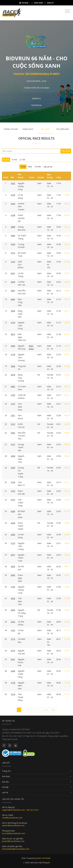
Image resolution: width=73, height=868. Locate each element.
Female (38, 167)
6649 (13, 282)
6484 (13, 236)
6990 (13, 575)
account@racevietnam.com (14, 833)
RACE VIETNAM (44, 858)
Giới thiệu (6, 776)
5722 (13, 630)
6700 (13, 468)
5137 (13, 404)
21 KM (22, 160)
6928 (13, 456)
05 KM (6, 160)
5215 (13, 424)
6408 (13, 227)
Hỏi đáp (5, 787)
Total (23, 167)
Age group (48, 167)
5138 (13, 354)
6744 (13, 244)
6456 (13, 346)
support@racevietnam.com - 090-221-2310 (20, 810)
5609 (13, 311)
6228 (13, 523)
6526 (13, 598)
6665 (13, 299)
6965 (13, 387)
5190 (13, 587)
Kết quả (45, 129)
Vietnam (26, 3)
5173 (13, 639)
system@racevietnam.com (13, 825)
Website (36, 98)
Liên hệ (5, 792)
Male (30, 167)
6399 (13, 566)
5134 (13, 323)
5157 (13, 444)
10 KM (14, 160)
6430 (13, 535)
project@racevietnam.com (13, 841)
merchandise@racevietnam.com (16, 849)
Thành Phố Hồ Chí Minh (36, 88)
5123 (13, 262)
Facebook (36, 105)
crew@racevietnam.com (12, 818)
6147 (13, 500)
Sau (46, 710)
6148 (13, 215)
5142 (13, 491)
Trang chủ (6, 771)
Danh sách (28, 129)
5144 (13, 694)
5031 (13, 659)
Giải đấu (5, 782)
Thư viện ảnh (62, 129)
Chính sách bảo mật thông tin (37, 863)
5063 (13, 433)
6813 (13, 334)
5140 (13, 482)
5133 (13, 543)
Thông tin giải (11, 129)
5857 (13, 291)
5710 (13, 253)
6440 (13, 671)
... (41, 710)
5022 (13, 183)
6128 (13, 195)
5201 (13, 415)
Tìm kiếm (66, 151)
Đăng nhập (39, 3)
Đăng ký (50, 3)
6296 (13, 511)
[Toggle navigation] (67, 11)
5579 (13, 651)
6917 (13, 555)
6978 (13, 375)
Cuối (53, 710)
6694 (13, 610)
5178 (13, 683)
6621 (13, 273)
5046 (13, 366)
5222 (13, 622)
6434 (13, 204)
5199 (13, 395)
